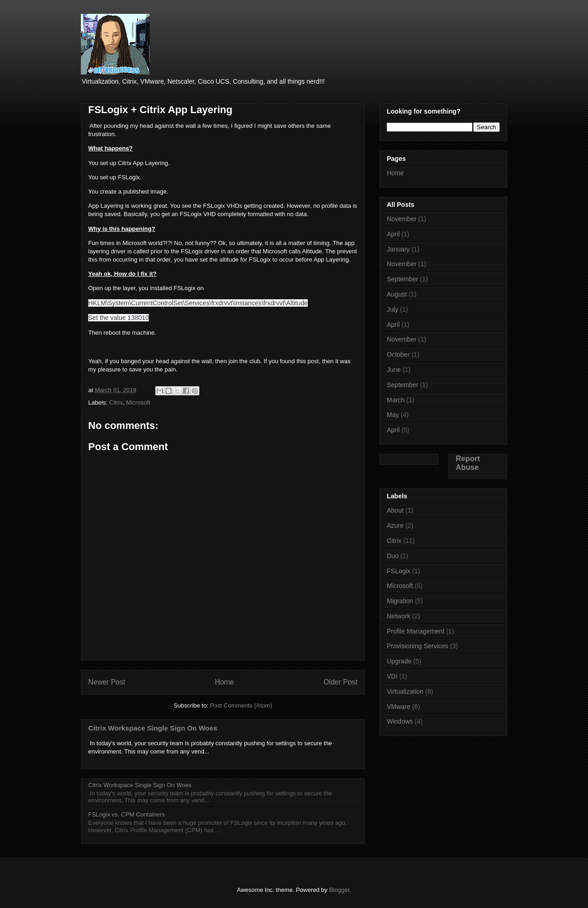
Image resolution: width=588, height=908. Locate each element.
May (393, 415)
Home (225, 682)
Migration (400, 601)
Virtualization (405, 691)
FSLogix (399, 571)
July (393, 309)
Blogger (339, 890)
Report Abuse (468, 463)
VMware (399, 707)
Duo (393, 556)
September (402, 279)
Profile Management (416, 631)
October (398, 354)
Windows (400, 721)
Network (399, 616)
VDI (392, 676)
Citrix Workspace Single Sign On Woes (153, 728)
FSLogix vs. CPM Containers (127, 814)
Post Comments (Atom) (241, 705)
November (402, 219)
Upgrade (399, 661)
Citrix (116, 403)
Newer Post (107, 682)
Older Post (340, 682)
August (397, 294)
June (394, 370)
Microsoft (138, 403)
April (393, 234)
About (395, 510)
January (398, 249)
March (396, 400)
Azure (395, 525)
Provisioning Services (418, 646)
